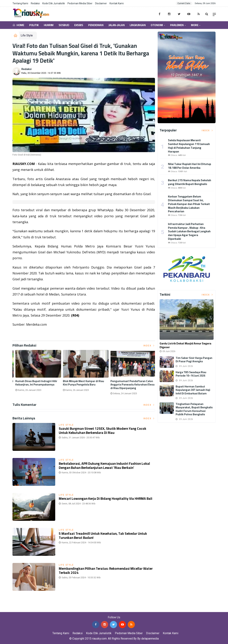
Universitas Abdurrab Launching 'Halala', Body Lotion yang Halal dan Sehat (35, 385)
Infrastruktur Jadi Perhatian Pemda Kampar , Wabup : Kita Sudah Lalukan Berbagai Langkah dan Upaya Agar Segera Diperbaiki (189, 231)
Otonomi (157, 25)
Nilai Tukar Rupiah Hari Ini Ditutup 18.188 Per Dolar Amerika (190, 166)
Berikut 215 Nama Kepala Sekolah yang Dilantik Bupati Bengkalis (190, 182)
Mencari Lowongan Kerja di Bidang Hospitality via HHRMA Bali (106, 498)
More (195, 25)
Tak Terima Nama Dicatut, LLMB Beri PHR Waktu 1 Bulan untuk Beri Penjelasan (84, 385)
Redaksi (35, 3)
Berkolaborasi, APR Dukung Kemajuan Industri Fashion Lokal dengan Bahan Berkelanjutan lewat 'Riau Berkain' (104, 466)
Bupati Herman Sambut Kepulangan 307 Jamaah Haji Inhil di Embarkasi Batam (193, 390)
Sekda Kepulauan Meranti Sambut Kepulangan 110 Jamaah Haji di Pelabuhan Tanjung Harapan (189, 146)
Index (149, 346)
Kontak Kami (117, 3)
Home (18, 25)
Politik (34, 25)
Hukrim (49, 25)
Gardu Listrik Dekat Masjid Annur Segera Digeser (185, 345)
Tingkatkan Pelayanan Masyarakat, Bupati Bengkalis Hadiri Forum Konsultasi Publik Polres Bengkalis (194, 409)
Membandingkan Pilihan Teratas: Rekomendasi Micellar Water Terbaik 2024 (106, 571)
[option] (36, 374)
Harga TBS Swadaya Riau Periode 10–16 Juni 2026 (191, 374)
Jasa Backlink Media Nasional (45, 609)
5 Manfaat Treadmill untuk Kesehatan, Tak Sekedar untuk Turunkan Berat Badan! (103, 536)
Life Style (27, 35)
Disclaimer (101, 3)
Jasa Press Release (13, 609)
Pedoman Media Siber (80, 3)
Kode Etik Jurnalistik (54, 3)
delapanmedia (150, 639)
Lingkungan (138, 25)
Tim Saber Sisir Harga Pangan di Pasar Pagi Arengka (194, 360)
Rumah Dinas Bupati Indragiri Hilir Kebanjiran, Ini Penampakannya (129, 383)
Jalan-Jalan (116, 25)
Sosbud (64, 25)
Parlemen (177, 25)
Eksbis (79, 25)
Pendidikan (96, 25)
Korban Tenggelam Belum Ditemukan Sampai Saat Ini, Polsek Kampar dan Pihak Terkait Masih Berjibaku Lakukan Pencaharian (189, 204)
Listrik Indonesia (25, 334)
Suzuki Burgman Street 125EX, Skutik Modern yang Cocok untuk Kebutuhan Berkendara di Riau (103, 431)
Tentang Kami (20, 3)
